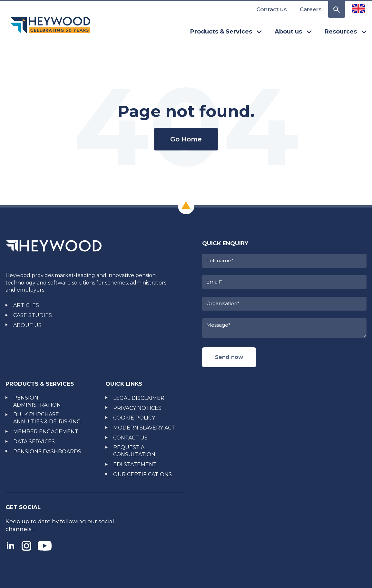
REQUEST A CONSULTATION (134, 451)
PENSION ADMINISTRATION (37, 401)
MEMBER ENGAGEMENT (46, 432)
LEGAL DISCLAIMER (139, 398)
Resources (346, 32)
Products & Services (226, 32)
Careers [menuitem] (311, 9)
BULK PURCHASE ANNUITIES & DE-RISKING (47, 418)
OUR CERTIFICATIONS (142, 474)
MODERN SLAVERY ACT (144, 428)
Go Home (186, 139)
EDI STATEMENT (135, 464)
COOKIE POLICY (134, 418)
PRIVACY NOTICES (137, 408)
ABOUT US (27, 325)
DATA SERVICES (34, 442)
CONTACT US (130, 438)
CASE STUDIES (33, 315)
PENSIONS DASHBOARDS (47, 452)
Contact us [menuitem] (272, 9)
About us (293, 32)
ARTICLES (26, 305)
